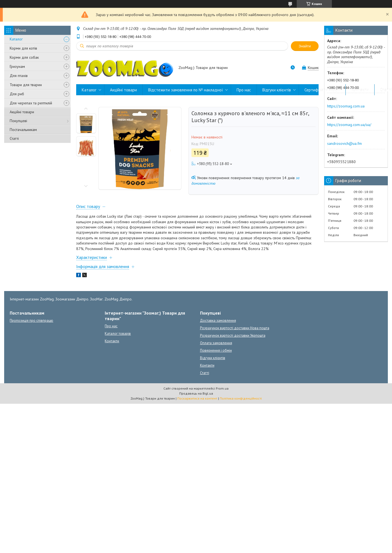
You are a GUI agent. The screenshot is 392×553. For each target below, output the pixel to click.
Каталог (16, 39)
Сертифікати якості (322, 90)
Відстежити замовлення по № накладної (186, 90)
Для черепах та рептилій (31, 103)
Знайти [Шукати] (305, 46)
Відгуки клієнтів (277, 90)
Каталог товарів (118, 334)
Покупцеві (18, 121)
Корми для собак (24, 57)
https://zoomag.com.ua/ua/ (349, 125)
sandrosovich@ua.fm (344, 143)
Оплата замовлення (216, 343)
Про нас (244, 90)
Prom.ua (222, 388)
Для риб (17, 94)
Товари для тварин (26, 85)
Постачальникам (23, 130)
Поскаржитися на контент (197, 398)
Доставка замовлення (218, 321)
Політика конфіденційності (241, 398)
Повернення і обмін (216, 350)
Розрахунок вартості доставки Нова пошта (235, 328)
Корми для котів (23, 48)
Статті (14, 138)
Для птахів (19, 76)
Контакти (360, 90)
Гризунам (17, 66)
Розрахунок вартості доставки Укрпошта (233, 335)
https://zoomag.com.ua (346, 106)
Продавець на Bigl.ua (196, 393)
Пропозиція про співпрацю (31, 321)
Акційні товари (22, 112)
